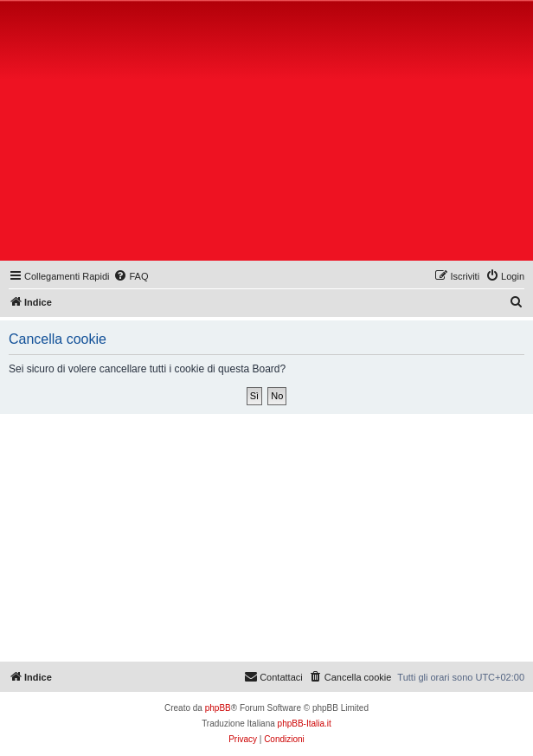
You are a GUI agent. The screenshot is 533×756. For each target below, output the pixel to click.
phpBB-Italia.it (305, 724)
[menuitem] (131, 276)
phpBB (218, 708)
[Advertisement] (269, 134)
